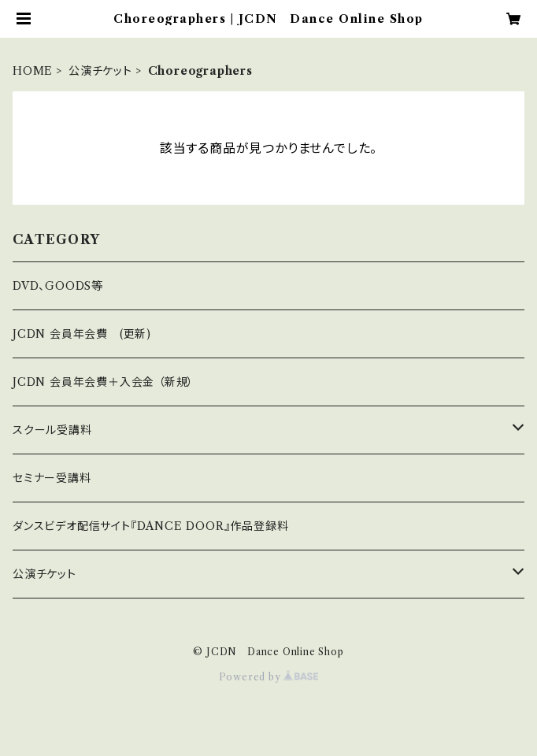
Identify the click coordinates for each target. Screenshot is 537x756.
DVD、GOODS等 (58, 286)
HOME (33, 71)
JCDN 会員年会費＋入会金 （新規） (103, 382)
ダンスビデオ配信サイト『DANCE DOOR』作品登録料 (150, 526)
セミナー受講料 (52, 478)
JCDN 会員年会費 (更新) (82, 334)
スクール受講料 (52, 430)
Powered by (269, 677)
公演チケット (100, 71)
